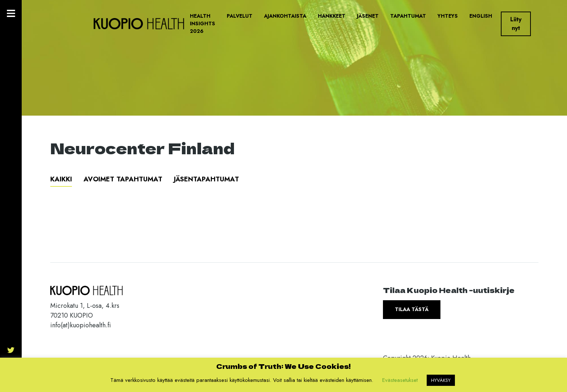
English (481, 16)
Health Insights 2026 (202, 23)
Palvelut (240, 16)
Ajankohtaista (285, 16)
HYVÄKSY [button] (441, 380)
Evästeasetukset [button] (400, 380)
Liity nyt (516, 24)
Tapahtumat (408, 16)
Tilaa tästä (412, 309)
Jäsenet (368, 16)
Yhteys (448, 16)
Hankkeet (332, 16)
